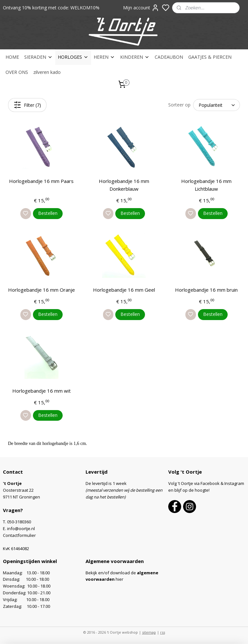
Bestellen (48, 213)
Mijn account (141, 8)
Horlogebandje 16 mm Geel (124, 289)
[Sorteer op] (217, 105)
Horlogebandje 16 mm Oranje (41, 289)
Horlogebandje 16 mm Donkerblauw (124, 185)
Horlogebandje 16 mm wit (41, 390)
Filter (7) (27, 105)
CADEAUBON (169, 57)
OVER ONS (17, 72)
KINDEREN (135, 57)
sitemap (149, 632)
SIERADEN (38, 57)
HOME (12, 57)
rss (163, 632)
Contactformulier (19, 535)
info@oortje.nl (21, 528)
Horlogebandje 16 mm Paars (41, 181)
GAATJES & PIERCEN (210, 57)
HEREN (104, 57)
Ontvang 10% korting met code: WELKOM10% (51, 8)
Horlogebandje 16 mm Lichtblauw (206, 185)
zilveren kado (47, 72)
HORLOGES (73, 57)
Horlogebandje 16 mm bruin (206, 289)
